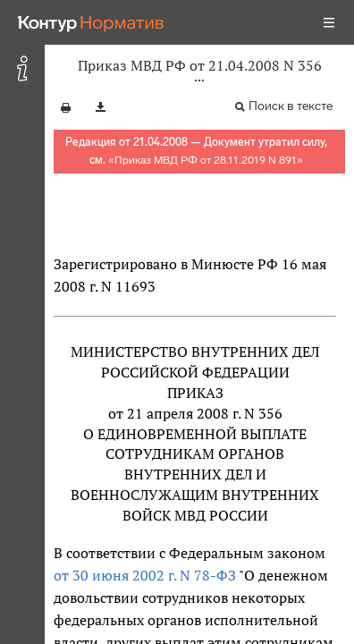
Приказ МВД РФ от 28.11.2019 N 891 (206, 160)
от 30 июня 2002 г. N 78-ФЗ (145, 575)
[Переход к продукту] (91, 22)
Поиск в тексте (291, 106)
